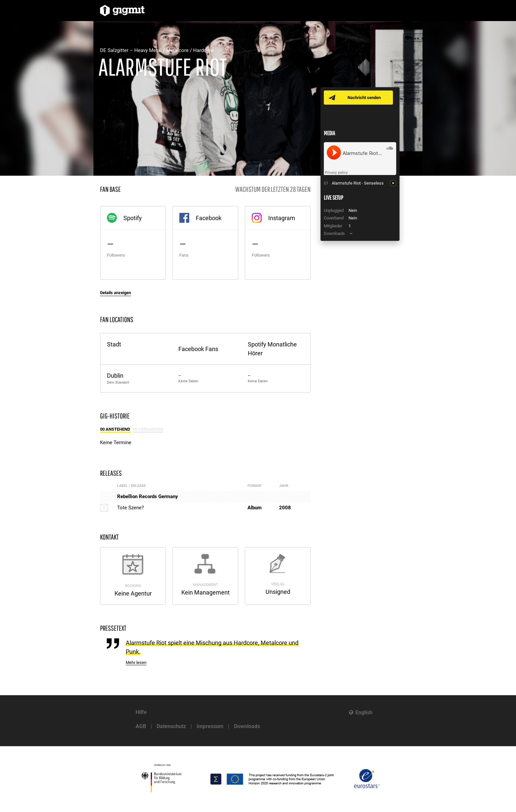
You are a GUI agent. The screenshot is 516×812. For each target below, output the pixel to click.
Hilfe (141, 712)
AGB (141, 726)
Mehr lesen (136, 662)
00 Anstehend (116, 429)
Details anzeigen (116, 293)
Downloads (247, 726)
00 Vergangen (148, 429)
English (364, 712)
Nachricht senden (364, 98)
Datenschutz (171, 726)
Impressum (210, 726)
